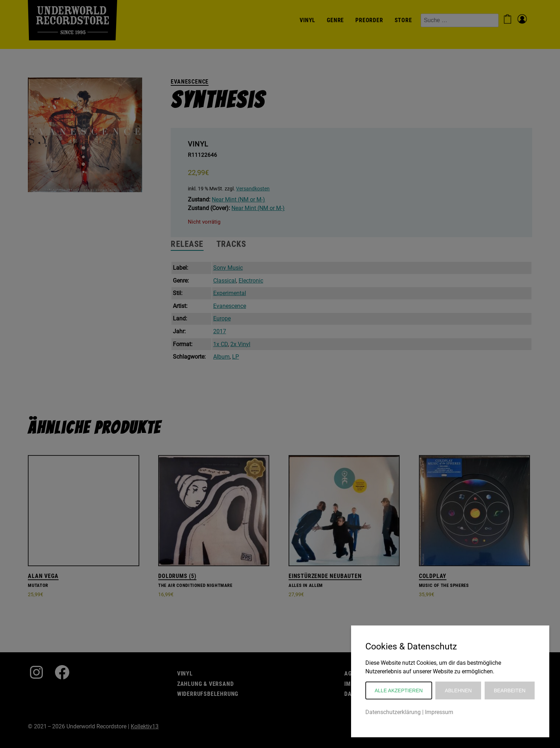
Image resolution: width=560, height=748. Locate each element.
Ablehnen (458, 690)
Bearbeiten (510, 690)
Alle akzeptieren (399, 690)
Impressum (439, 712)
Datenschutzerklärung (393, 712)
